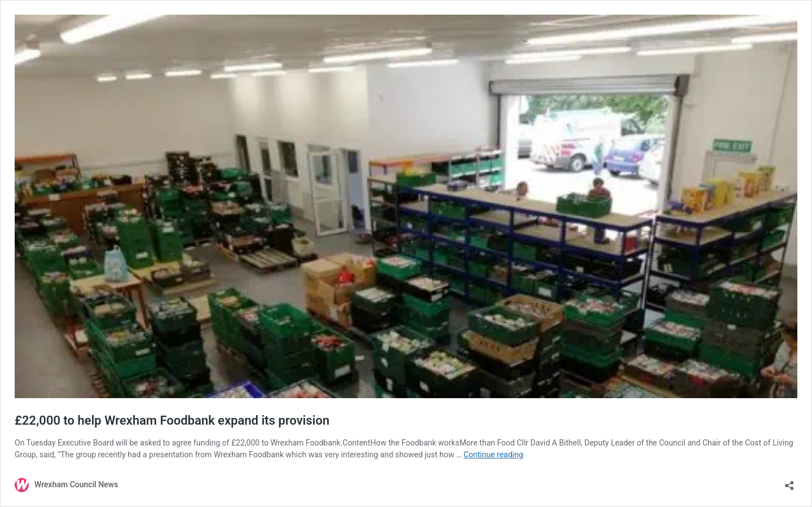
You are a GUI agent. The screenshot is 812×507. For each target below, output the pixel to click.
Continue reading (493, 455)
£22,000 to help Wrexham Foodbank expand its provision (172, 420)
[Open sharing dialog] (789, 482)
